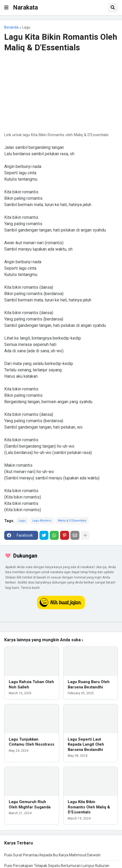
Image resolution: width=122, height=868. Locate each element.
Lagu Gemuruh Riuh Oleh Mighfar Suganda (30, 804)
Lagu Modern (42, 521)
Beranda (11, 27)
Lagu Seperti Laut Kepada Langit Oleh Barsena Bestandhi (86, 744)
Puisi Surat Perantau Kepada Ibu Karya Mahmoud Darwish (52, 855)
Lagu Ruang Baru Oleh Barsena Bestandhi (89, 684)
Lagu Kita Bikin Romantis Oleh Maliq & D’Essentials (89, 807)
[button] (6, 8)
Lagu (26, 27)
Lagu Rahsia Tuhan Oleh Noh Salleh (31, 684)
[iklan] (61, 622)
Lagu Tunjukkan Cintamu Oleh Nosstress (31, 742)
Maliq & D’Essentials (72, 521)
